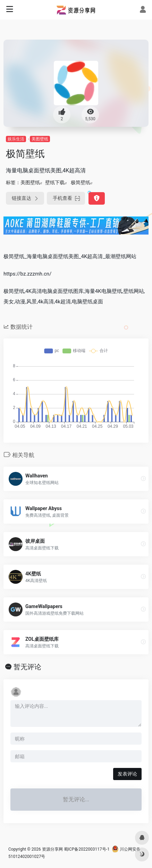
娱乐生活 (16, 139)
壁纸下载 (55, 182)
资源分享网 (52, 849)
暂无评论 (27, 667)
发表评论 (127, 774)
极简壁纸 (81, 182)
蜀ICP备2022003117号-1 (87, 849)
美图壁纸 (40, 139)
